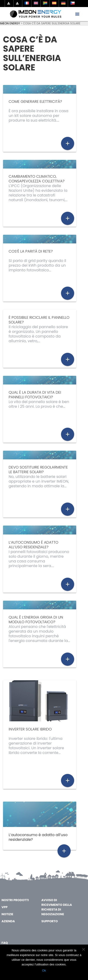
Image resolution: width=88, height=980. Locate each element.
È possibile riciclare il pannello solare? (39, 320)
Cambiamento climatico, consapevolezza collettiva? (37, 179)
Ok (44, 970)
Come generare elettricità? (35, 102)
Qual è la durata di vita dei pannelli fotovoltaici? (35, 395)
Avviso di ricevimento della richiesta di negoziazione (57, 907)
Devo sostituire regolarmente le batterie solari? (38, 470)
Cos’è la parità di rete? (31, 251)
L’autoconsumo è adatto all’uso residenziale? (34, 545)
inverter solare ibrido (30, 729)
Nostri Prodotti (15, 900)
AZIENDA (8, 921)
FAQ (5, 943)
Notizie (7, 914)
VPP (4, 907)
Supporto (50, 921)
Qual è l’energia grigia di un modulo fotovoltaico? (36, 620)
